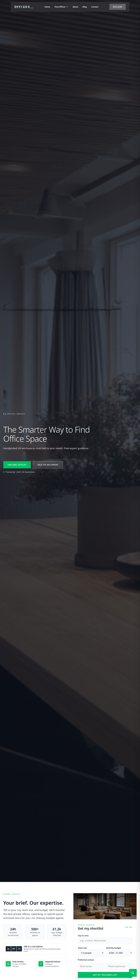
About (75, 7)
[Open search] (133, 973)
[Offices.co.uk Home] (24, 7)
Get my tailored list (105, 975)
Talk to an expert (48, 465)
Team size (82, 948)
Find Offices (61, 7)
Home (47, 7)
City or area (83, 936)
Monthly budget (114, 948)
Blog (85, 7)
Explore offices (17, 465)
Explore (118, 7)
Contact (95, 7)
